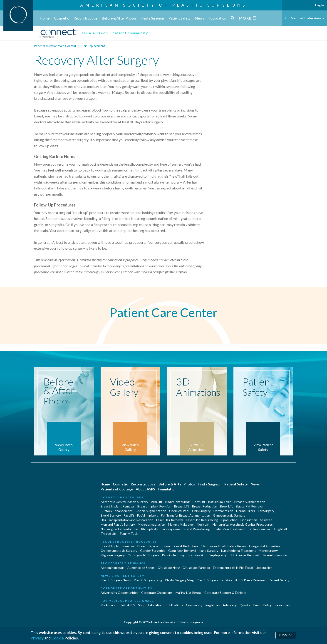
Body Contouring (177, 502)
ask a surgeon (95, 33)
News (200, 18)
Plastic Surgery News (116, 580)
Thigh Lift (280, 529)
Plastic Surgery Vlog (179, 580)
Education (155, 605)
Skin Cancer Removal (244, 555)
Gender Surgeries (153, 551)
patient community (130, 33)
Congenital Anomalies (265, 546)
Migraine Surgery (113, 555)
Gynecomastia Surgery (229, 515)
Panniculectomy (173, 555)
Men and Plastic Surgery (118, 524)
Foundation (217, 18)
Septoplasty (218, 555)
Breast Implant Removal (118, 506)
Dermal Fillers (246, 511)
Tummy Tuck (129, 533)
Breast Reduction (205, 506)
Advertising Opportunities (119, 593)
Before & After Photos (119, 18)
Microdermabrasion (151, 524)
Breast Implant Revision (154, 506)
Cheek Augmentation (151, 511)
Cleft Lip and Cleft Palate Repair (223, 546)
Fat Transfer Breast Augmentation (186, 515)
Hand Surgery (209, 551)
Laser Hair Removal (170, 520)
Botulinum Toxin (220, 502)
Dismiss (286, 635)
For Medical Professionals (304, 18)
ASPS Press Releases (250, 580)
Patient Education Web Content (55, 46)
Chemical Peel (179, 511)
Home (45, 18)
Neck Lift (203, 524)
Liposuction (229, 520)
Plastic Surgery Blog (148, 580)
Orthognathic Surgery (143, 555)
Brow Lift (227, 506)
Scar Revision (197, 555)
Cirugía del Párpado (196, 568)
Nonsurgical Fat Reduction (119, 529)
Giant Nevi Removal (182, 551)
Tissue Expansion (275, 555)
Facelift (129, 515)
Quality (245, 605)
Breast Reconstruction (154, 546)
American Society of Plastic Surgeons (163, 5)
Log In (320, 5)
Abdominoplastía (113, 568)
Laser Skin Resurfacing (202, 520)
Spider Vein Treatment (229, 529)
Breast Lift (182, 506)
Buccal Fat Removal (250, 506)
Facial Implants (148, 515)
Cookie (58, 638)
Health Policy (262, 605)
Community (194, 605)
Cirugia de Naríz (169, 568)
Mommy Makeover (181, 524)
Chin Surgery (201, 511)
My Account (109, 605)
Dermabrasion (223, 511)
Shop (142, 605)
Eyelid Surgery (111, 515)
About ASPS (145, 489)
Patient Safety (180, 18)
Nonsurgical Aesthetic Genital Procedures (243, 524)
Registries (213, 605)
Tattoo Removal (259, 529)
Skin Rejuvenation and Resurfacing (185, 529)
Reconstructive (85, 18)
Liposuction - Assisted (256, 520)
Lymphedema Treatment (239, 551)
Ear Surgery (266, 511)
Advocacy (230, 605)
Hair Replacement (93, 46)
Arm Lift (157, 502)
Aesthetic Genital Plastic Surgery (124, 502)
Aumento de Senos (141, 568)
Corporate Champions (157, 593)
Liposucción (264, 568)
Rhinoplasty (149, 529)
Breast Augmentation (250, 502)
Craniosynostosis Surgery (119, 551)
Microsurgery (268, 551)
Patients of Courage (117, 489)
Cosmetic (62, 18)
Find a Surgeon (153, 18)
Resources (282, 605)
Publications (174, 605)
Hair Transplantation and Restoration (127, 520)
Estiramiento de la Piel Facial (233, 568)
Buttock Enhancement (117, 511)
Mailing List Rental (188, 593)
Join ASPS (128, 605)
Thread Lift (109, 533)
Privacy (37, 638)
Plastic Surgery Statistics (214, 580)
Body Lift (199, 502)
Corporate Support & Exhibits (225, 593)
